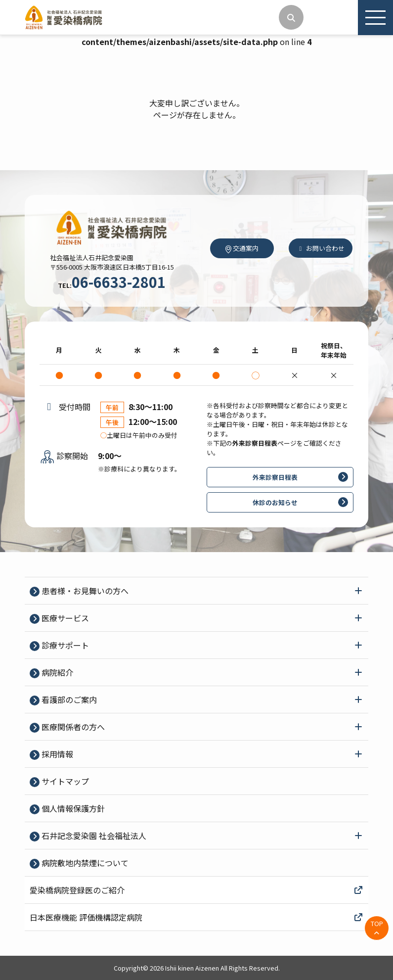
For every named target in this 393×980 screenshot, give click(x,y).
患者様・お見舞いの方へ (84, 591)
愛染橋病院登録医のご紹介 (196, 890)
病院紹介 (56, 672)
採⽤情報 (56, 754)
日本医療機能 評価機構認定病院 (196, 917)
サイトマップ (64, 781)
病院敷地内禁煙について (84, 863)
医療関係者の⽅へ (72, 727)
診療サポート (64, 645)
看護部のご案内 (68, 700)
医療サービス (64, 618)
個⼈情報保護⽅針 (72, 808)
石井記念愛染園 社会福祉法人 (93, 836)
